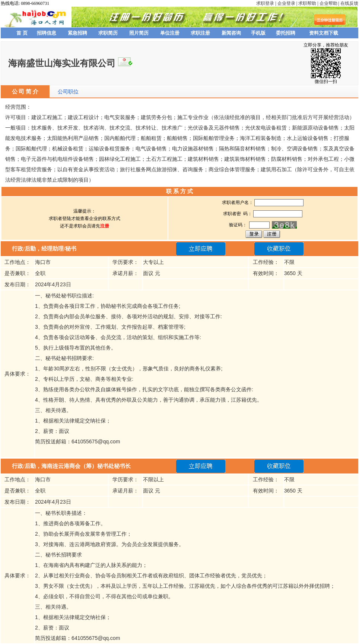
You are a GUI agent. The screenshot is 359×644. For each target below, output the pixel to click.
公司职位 (68, 92)
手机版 (258, 33)
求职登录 (265, 3)
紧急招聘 (77, 33)
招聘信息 (47, 33)
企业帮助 (328, 3)
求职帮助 (307, 3)
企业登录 (286, 3)
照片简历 (139, 33)
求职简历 (108, 33)
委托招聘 (286, 33)
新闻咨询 (231, 33)
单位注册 (170, 33)
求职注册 (200, 33)
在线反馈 (349, 3)
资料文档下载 (324, 33)
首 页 (22, 33)
